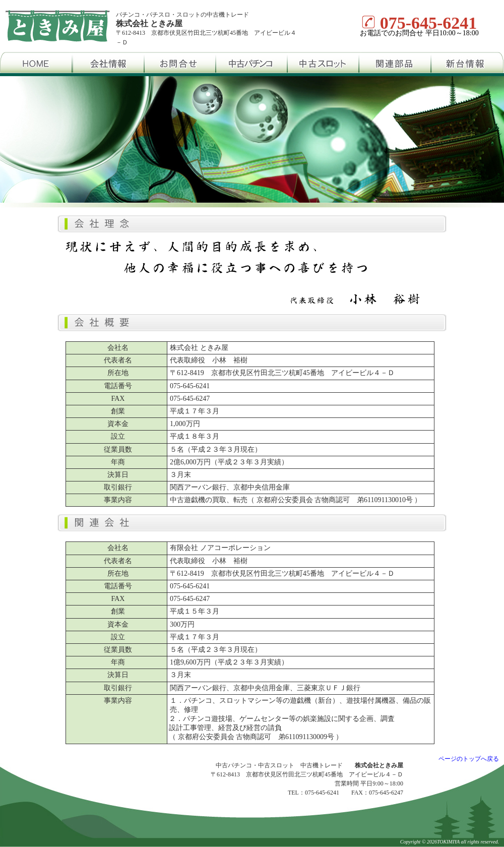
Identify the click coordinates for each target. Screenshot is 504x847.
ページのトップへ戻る (469, 759)
